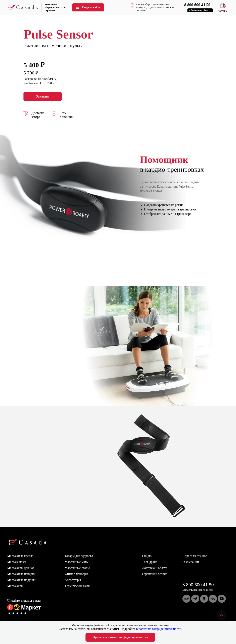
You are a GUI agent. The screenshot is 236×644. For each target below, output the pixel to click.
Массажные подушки (22, 580)
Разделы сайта (88, 7)
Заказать (43, 96)
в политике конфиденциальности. (159, 629)
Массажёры (15, 586)
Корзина (223, 9)
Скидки (147, 556)
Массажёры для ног (21, 568)
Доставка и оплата (155, 568)
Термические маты (77, 586)
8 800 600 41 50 (198, 585)
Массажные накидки (21, 574)
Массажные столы (77, 568)
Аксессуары (73, 580)
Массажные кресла (20, 556)
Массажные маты (77, 562)
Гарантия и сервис (155, 574)
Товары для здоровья (79, 556)
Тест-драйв (150, 562)
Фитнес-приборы (76, 574)
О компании (191, 562)
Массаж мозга (17, 562)
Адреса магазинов (195, 556)
